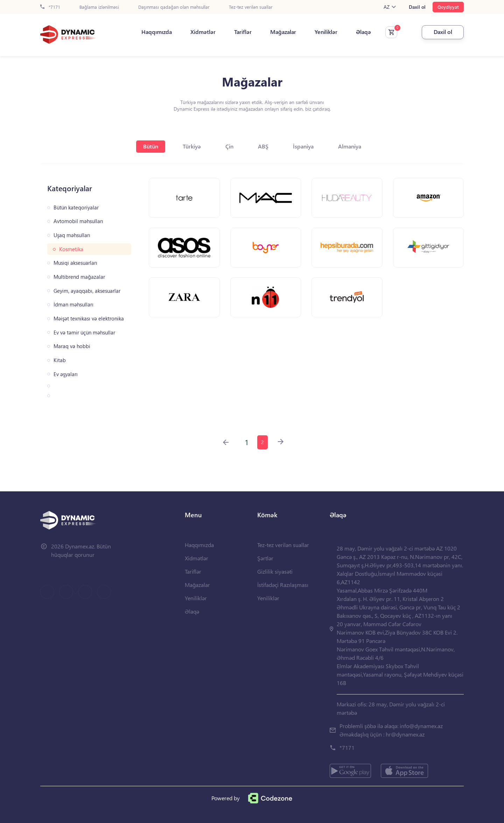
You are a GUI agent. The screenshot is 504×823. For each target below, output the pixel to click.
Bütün (151, 146)
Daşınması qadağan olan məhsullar (174, 7)
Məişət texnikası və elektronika (89, 319)
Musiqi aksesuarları (75, 263)
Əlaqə (363, 32)
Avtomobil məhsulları (78, 221)
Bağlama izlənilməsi (99, 7)
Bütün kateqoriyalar (76, 208)
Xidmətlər (203, 32)
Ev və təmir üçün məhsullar (84, 333)
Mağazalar (283, 32)
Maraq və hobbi (72, 346)
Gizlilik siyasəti (275, 571)
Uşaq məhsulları (72, 235)
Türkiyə (192, 146)
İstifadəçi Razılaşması (283, 585)
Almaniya (350, 146)
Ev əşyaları (66, 374)
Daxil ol (417, 7)
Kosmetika (71, 249)
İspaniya (303, 146)
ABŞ (263, 146)
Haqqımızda (157, 32)
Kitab (60, 360)
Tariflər (243, 32)
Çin (229, 146)
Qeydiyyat (448, 7)
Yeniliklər (326, 32)
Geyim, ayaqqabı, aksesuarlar (87, 291)
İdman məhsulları (73, 305)
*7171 (50, 7)
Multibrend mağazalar (79, 277)
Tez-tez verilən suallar (251, 7)
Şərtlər (265, 558)
